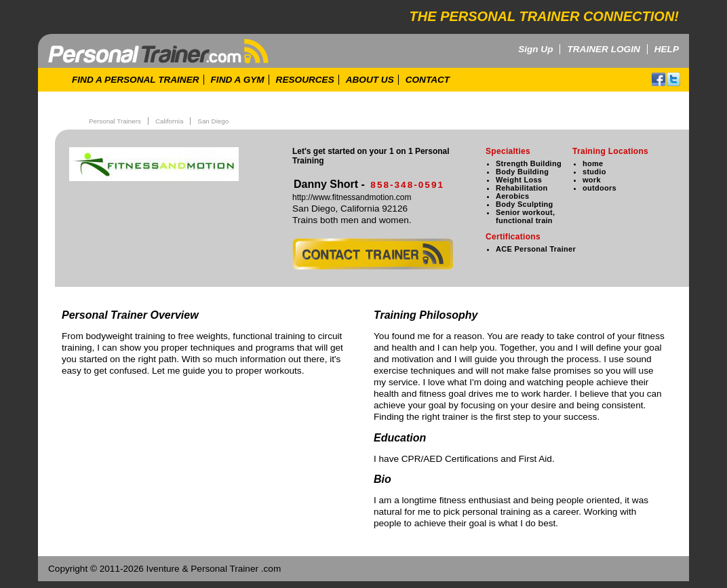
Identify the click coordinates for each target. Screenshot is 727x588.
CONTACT (428, 80)
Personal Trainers (115, 121)
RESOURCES (305, 80)
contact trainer (373, 254)
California (169, 121)
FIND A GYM (238, 80)
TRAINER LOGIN (603, 49)
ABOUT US (370, 80)
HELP (667, 49)
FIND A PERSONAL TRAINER (136, 80)
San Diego (213, 121)
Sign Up (535, 49)
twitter (673, 79)
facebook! (659, 79)
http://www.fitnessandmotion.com (352, 197)
